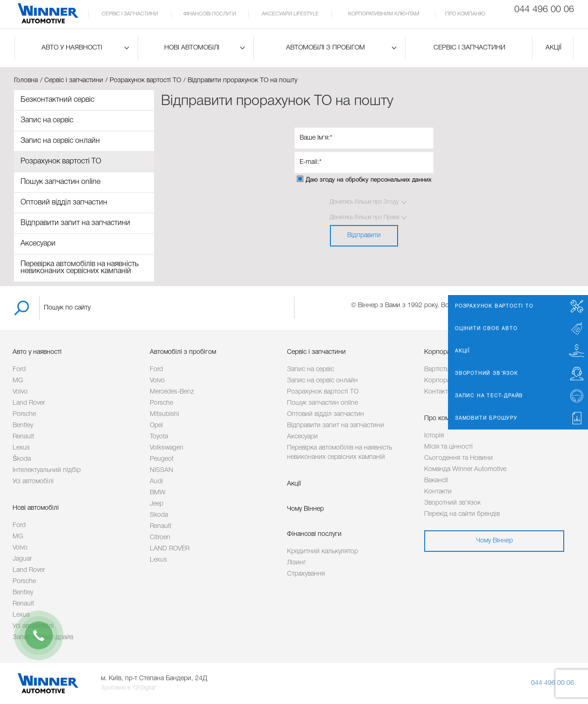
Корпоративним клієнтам (384, 14)
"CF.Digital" (144, 688)
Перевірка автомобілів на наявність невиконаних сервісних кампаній (80, 268)
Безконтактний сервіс (57, 100)
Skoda (159, 515)
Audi (156, 482)
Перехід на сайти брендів (462, 514)
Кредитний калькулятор (322, 552)
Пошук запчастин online (60, 182)
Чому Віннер (305, 509)
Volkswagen (167, 448)
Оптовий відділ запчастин (64, 203)
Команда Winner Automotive (465, 469)
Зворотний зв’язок (452, 503)
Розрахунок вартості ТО (145, 81)
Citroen (160, 538)
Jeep (157, 504)
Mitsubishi (164, 414)
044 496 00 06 (553, 683)
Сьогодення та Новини (458, 458)
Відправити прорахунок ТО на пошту (242, 81)
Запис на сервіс (47, 120)
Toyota (159, 437)
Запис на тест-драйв (43, 637)
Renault (23, 437)
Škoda (22, 459)
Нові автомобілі (192, 48)
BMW (158, 493)
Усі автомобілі (33, 482)
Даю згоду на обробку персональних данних (369, 180)
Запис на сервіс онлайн (60, 141)
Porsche (24, 414)
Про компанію (465, 14)
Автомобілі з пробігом (325, 48)
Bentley (23, 426)
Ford (19, 370)
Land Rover (29, 403)
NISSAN (161, 470)
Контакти (438, 492)
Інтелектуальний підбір (47, 470)
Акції (553, 48)
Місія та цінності (448, 447)
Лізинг (297, 563)
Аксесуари (38, 244)
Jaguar (22, 559)
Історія (434, 436)
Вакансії (436, 481)
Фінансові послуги (210, 14)
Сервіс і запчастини (130, 14)
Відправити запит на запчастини (75, 223)
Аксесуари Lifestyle (290, 14)
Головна (26, 81)
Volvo (20, 392)
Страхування (306, 574)
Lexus (21, 448)
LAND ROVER (170, 549)
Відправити (364, 236)
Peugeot (162, 459)
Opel (156, 426)
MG (18, 381)
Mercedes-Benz (172, 392)
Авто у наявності (72, 48)
